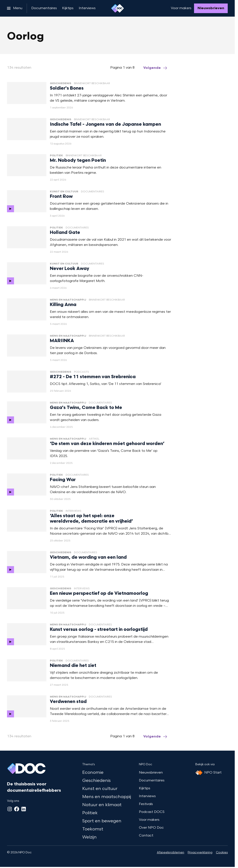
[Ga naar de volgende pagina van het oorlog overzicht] (156, 68)
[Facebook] (17, 809)
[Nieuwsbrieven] (211, 8)
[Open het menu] (15, 8)
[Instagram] (10, 809)
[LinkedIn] (24, 809)
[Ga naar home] (117, 8)
